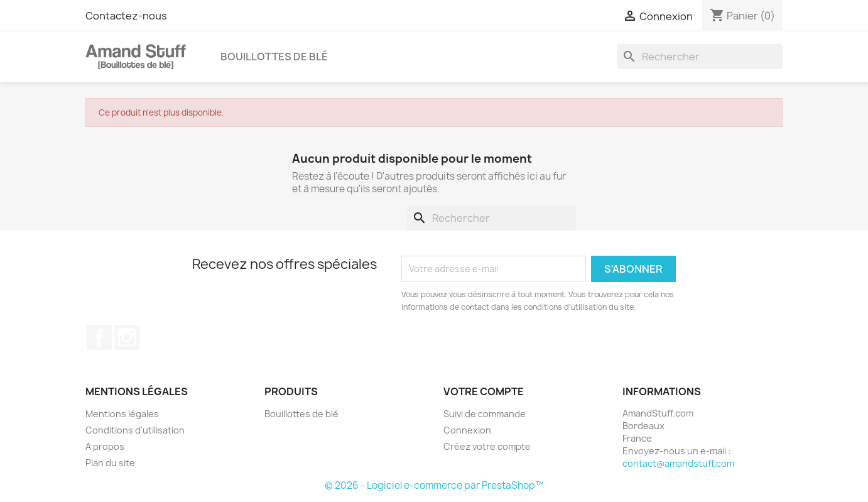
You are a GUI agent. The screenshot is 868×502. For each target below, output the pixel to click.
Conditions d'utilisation (135, 430)
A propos (105, 446)
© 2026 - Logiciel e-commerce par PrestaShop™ (434, 485)
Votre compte (484, 391)
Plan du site (110, 463)
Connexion (467, 430)
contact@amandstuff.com (678, 463)
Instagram (127, 337)
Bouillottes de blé (274, 57)
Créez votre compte (487, 446)
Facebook (99, 337)
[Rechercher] (700, 57)
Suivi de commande (485, 414)
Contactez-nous (126, 16)
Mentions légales (122, 414)
